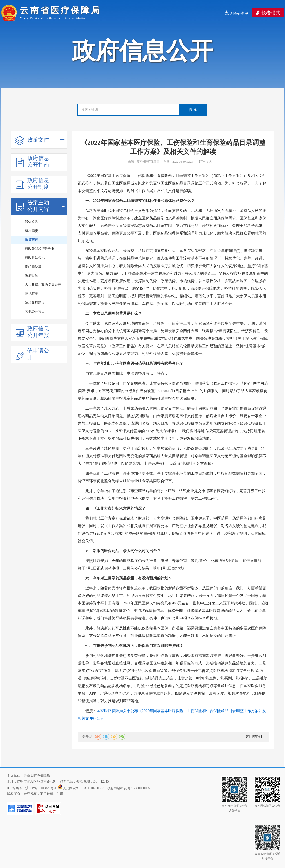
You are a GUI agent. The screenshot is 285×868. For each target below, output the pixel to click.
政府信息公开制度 (32, 184)
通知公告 (32, 222)
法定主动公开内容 (40, 206)
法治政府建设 (35, 303)
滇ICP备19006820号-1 (41, 788)
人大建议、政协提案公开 (43, 285)
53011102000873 (94, 788)
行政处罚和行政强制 (45, 249)
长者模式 (268, 13)
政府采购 (32, 276)
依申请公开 (32, 354)
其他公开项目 (35, 312)
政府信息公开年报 (32, 332)
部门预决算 (33, 267)
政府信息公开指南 (32, 161)
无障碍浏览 (236, 13)
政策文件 (40, 140)
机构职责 (45, 231)
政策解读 (32, 240)
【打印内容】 (254, 736)
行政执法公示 (35, 258)
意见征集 (32, 294)
